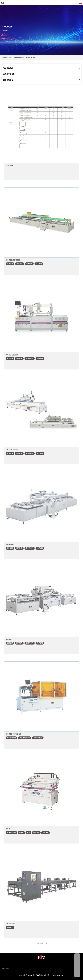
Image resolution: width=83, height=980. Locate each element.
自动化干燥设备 (19, 58)
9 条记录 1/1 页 (42, 944)
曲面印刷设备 (31, 58)
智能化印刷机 (7, 58)
